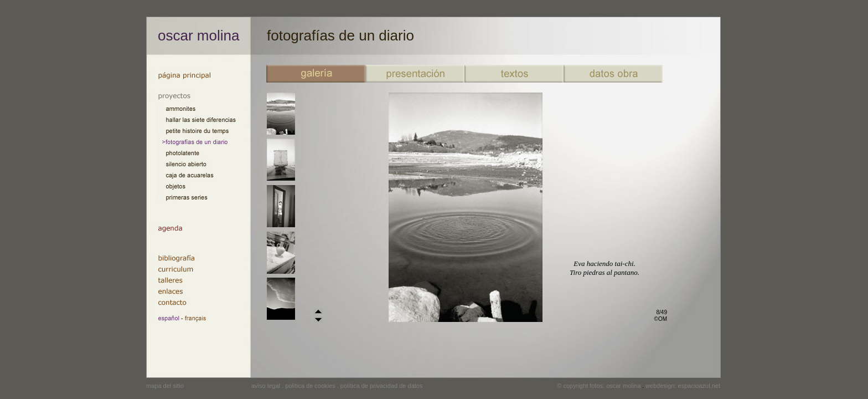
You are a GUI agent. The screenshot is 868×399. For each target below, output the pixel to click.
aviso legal (266, 386)
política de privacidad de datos (382, 386)
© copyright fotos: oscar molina (599, 386)
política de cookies (310, 386)
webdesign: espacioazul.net (683, 386)
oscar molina (198, 35)
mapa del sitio (165, 386)
